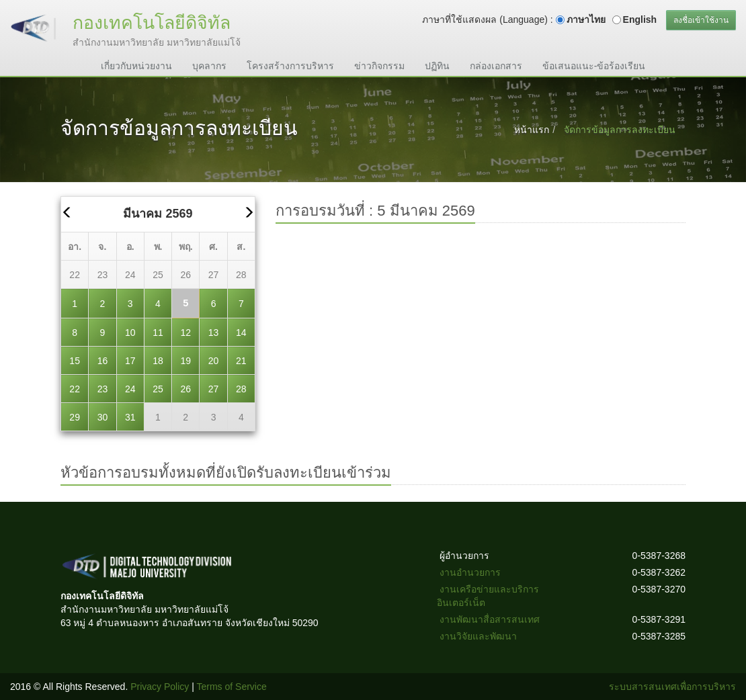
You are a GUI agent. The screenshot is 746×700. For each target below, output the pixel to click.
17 (130, 361)
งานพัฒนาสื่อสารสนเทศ (490, 619)
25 (158, 275)
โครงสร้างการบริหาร (290, 66)
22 (75, 275)
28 (241, 275)
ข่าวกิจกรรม (379, 66)
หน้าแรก (532, 130)
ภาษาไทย (586, 19)
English (640, 19)
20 (214, 361)
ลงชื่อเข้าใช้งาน (701, 20)
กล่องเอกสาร (496, 66)
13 (214, 333)
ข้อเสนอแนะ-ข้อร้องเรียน (594, 66)
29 (75, 417)
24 (130, 275)
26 (185, 275)
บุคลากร (209, 66)
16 (103, 361)
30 (103, 417)
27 (214, 275)
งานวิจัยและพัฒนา (478, 636)
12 (185, 333)
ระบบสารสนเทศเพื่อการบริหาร (672, 687)
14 (241, 333)
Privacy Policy (160, 687)
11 (158, 333)
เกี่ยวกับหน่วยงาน (136, 66)
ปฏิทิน (437, 66)
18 (158, 361)
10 (130, 333)
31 (130, 417)
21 (241, 361)
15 (75, 361)
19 (185, 361)
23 (103, 275)
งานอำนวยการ (470, 572)
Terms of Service (232, 687)
